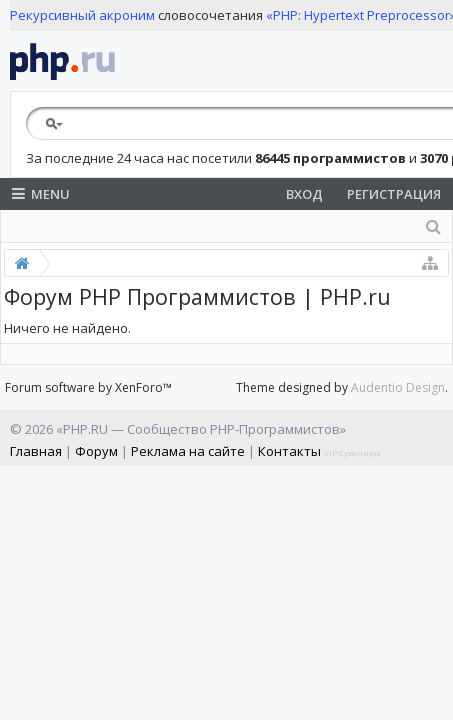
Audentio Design (398, 387)
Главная (36, 451)
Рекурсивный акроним (82, 15)
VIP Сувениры (352, 452)
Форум (96, 451)
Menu (41, 194)
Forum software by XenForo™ (88, 387)
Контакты (289, 451)
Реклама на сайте (188, 451)
